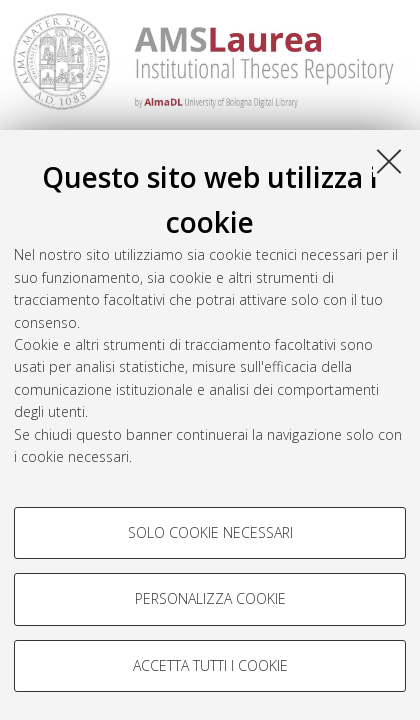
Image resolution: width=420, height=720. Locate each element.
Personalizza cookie (210, 598)
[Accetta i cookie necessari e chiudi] (389, 161)
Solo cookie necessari (210, 532)
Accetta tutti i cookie (210, 665)
